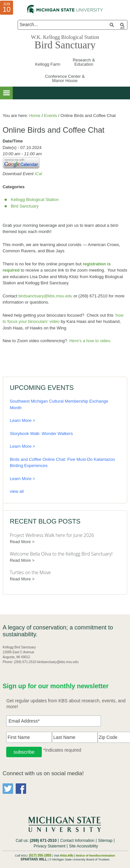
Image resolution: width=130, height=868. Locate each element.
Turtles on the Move (30, 572)
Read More (20, 542)
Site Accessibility (83, 846)
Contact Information (77, 841)
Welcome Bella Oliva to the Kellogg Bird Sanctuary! (61, 554)
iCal (38, 174)
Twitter (8, 789)
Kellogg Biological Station (35, 200)
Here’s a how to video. (90, 341)
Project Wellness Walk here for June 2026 (52, 535)
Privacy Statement (49, 846)
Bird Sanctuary (65, 45)
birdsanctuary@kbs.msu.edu (45, 296)
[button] (6, 93)
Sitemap (105, 841)
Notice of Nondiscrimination (95, 856)
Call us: (36, 841)
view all (17, 491)
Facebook (21, 789)
